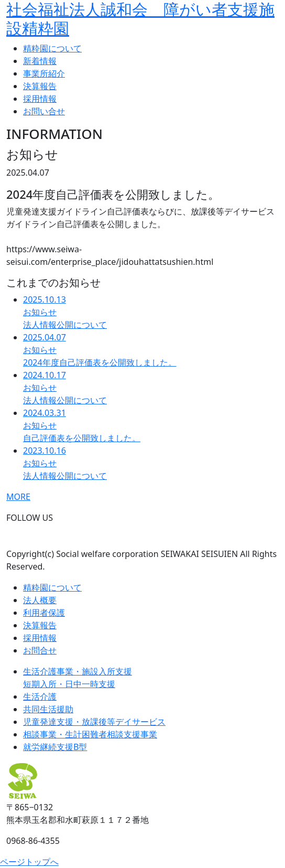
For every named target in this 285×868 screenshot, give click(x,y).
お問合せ (40, 650)
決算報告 (40, 86)
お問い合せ (44, 111)
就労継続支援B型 (55, 747)
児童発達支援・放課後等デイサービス (94, 722)
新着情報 (40, 61)
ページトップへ (29, 862)
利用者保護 (44, 613)
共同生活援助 (48, 709)
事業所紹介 (44, 73)
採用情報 (40, 99)
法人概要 (40, 600)
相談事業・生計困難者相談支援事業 (90, 734)
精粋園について (52, 48)
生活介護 (40, 696)
